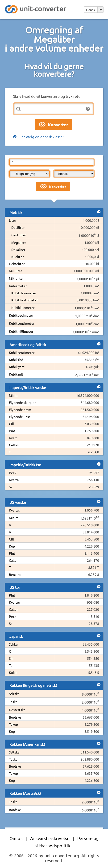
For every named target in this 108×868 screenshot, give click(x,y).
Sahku (13, 644)
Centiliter (19, 235)
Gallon (14, 560)
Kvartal (14, 480)
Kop (12, 546)
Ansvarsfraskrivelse (50, 838)
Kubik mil (16, 374)
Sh (11, 658)
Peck (13, 473)
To (11, 665)
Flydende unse (20, 417)
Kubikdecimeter (21, 315)
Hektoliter (17, 264)
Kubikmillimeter (21, 331)
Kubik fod (16, 360)
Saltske (14, 694)
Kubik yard (17, 367)
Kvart (13, 438)
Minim (14, 395)
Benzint (15, 574)
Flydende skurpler (22, 402)
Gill (11, 424)
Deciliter (18, 227)
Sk (11, 487)
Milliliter (15, 271)
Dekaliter (18, 250)
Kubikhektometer (25, 300)
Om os (16, 838)
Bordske (15, 717)
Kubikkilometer (23, 307)
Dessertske (17, 710)
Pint (12, 431)
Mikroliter (16, 278)
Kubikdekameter (24, 293)
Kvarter (15, 602)
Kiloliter (17, 257)
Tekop (13, 724)
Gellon (14, 445)
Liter (12, 220)
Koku (13, 672)
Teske (13, 702)
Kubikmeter (18, 286)
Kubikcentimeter (22, 323)
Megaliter (19, 242)
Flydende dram (20, 409)
